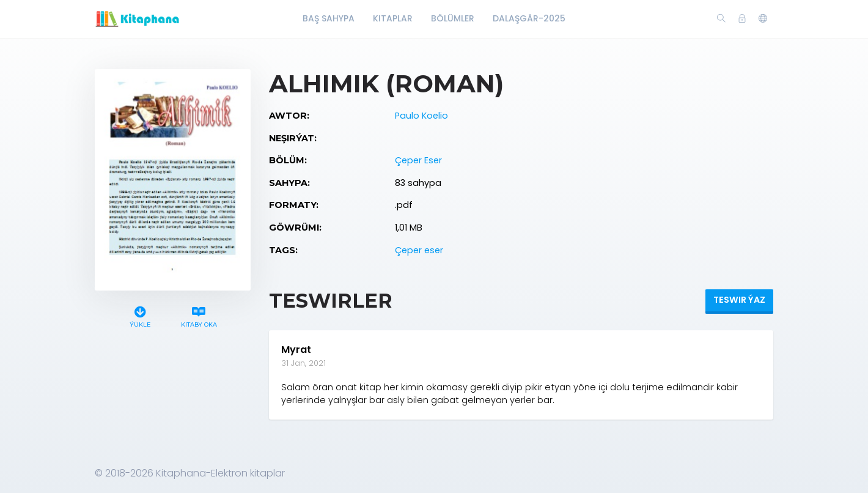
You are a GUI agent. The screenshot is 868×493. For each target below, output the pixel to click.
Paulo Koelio (421, 116)
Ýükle (140, 315)
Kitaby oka (199, 315)
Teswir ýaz (739, 300)
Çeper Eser (418, 160)
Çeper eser (419, 250)
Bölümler (453, 18)
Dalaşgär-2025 (529, 18)
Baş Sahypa (329, 18)
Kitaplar (393, 18)
